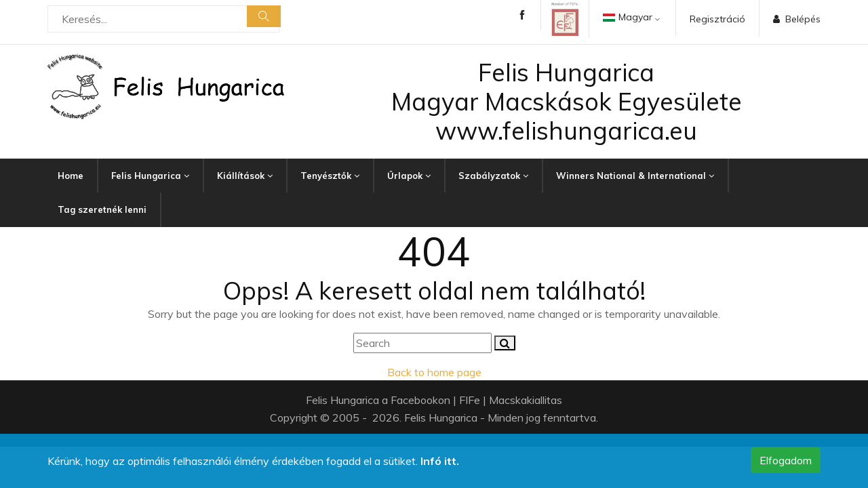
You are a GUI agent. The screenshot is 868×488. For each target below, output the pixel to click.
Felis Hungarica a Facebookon (378, 400)
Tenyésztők (330, 176)
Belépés (797, 19)
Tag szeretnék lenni (102, 209)
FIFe (470, 400)
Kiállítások (245, 176)
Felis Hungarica (150, 176)
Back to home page (434, 372)
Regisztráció (717, 19)
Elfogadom (786, 460)
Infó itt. (440, 461)
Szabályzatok (493, 176)
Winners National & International (635, 176)
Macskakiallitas (526, 400)
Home (71, 176)
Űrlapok (409, 176)
